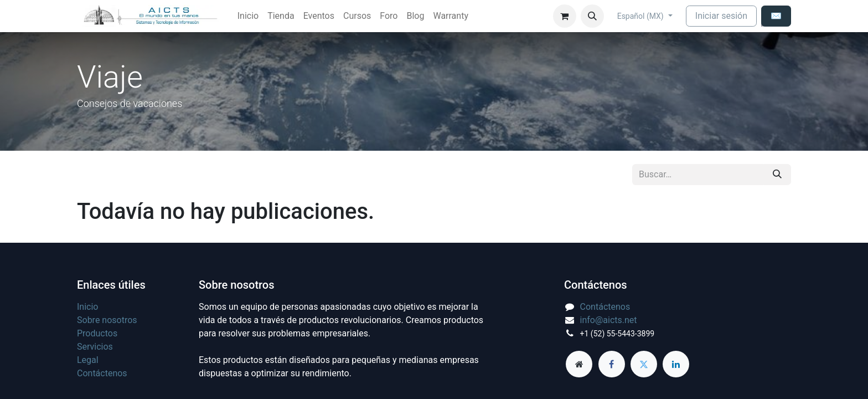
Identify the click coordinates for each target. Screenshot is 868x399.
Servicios (95, 347)
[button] (592, 16)
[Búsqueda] (777, 175)
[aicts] (579, 364)
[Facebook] (612, 364)
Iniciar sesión (721, 16)
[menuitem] (248, 16)
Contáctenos (102, 373)
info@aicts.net (609, 320)
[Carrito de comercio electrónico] (565, 16)
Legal (88, 360)
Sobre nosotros (107, 320)
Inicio (87, 307)
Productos (97, 333)
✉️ (776, 16)
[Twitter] (644, 364)
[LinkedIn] (676, 364)
